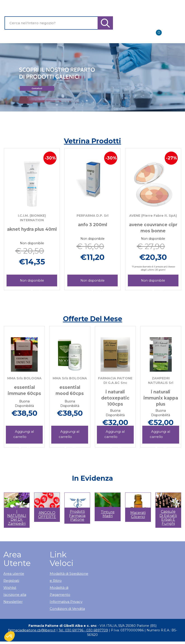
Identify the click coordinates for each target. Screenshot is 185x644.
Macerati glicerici (138, 515)
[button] (14, 513)
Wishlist (10, 588)
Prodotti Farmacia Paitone (77, 516)
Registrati (11, 581)
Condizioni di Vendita (67, 609)
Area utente (14, 574)
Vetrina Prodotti (92, 141)
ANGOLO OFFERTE (47, 515)
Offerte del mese (93, 319)
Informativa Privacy (66, 602)
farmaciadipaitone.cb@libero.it (32, 630)
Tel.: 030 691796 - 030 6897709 (83, 630)
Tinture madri (108, 514)
